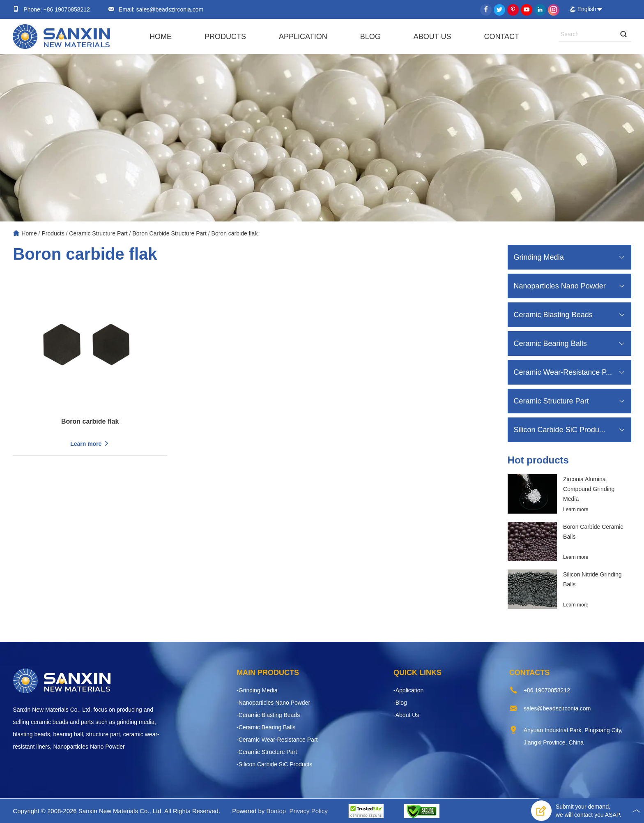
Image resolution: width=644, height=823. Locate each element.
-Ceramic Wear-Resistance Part (277, 740)
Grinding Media (539, 257)
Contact (501, 37)
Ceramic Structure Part (98, 233)
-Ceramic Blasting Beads (268, 715)
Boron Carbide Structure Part (169, 233)
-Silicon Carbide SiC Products (274, 764)
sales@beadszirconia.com (169, 9)
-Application (408, 690)
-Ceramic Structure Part (267, 752)
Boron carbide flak (235, 233)
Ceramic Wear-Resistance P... (563, 372)
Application (303, 37)
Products (225, 37)
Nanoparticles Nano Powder (560, 286)
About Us (432, 37)
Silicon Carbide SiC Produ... (560, 430)
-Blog (400, 703)
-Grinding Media (257, 690)
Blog (370, 37)
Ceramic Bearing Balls (550, 343)
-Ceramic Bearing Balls (266, 727)
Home (161, 37)
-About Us (406, 715)
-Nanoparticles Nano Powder (273, 703)
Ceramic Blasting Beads (553, 315)
